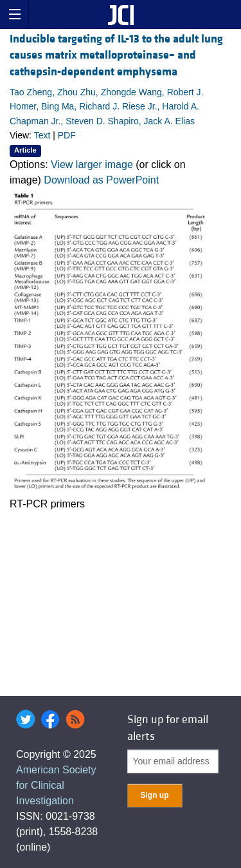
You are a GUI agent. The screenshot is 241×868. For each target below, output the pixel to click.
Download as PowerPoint (101, 180)
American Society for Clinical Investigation (56, 785)
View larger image (92, 165)
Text (42, 135)
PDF (67, 135)
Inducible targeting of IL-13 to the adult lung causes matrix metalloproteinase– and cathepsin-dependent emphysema (116, 55)
